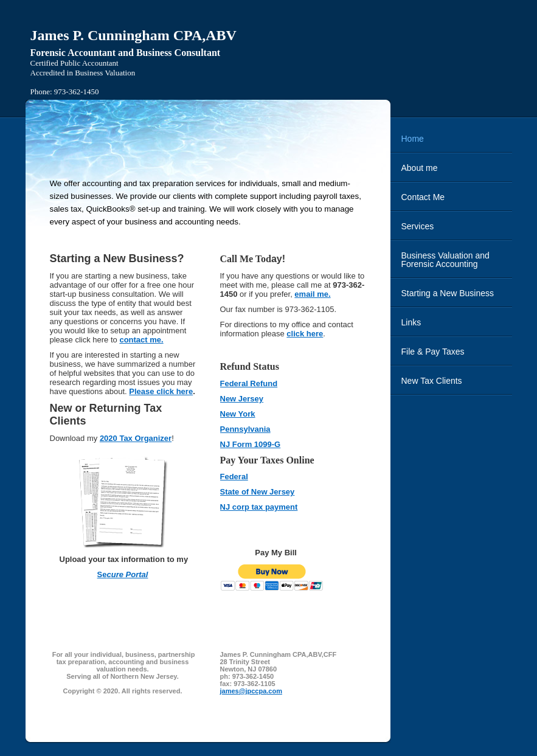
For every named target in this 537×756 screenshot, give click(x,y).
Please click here (161, 391)
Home (413, 139)
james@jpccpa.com (251, 691)
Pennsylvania (245, 429)
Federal (234, 477)
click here (305, 334)
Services (418, 226)
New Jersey (242, 399)
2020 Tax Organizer (136, 438)
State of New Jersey (258, 492)
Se (102, 574)
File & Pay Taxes (433, 352)
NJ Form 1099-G (251, 444)
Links (411, 322)
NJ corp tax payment (259, 507)
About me (420, 168)
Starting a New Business (448, 293)
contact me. (141, 340)
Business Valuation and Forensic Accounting (445, 260)
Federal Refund (249, 383)
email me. (312, 294)
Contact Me (423, 197)
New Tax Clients (432, 381)
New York (238, 414)
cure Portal (127, 574)
